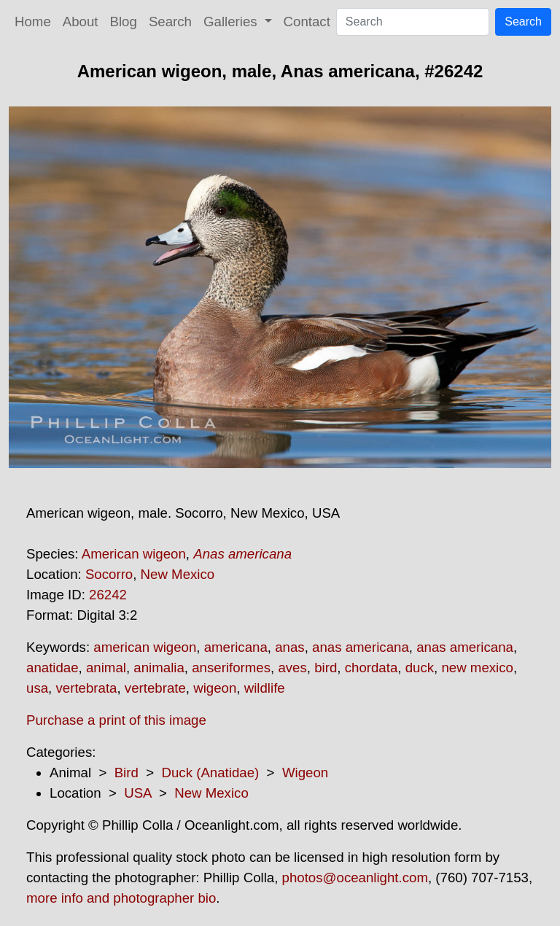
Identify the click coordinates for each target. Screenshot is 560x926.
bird (326, 668)
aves (292, 668)
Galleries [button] (232, 22)
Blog (124, 22)
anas (289, 647)
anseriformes (231, 668)
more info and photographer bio (121, 898)
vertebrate (155, 688)
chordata (372, 668)
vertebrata (86, 688)
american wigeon (145, 647)
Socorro (109, 574)
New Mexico (178, 574)
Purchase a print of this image (116, 720)
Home (33, 22)
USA (137, 793)
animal (106, 668)
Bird (127, 773)
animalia (159, 668)
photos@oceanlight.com (355, 878)
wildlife (265, 688)
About (81, 22)
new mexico (477, 668)
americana (236, 647)
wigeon (215, 688)
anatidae (52, 668)
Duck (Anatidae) (210, 773)
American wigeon (134, 554)
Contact (307, 22)
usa (37, 688)
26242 (108, 595)
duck (420, 668)
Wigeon (305, 773)
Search (170, 22)
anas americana (361, 647)
